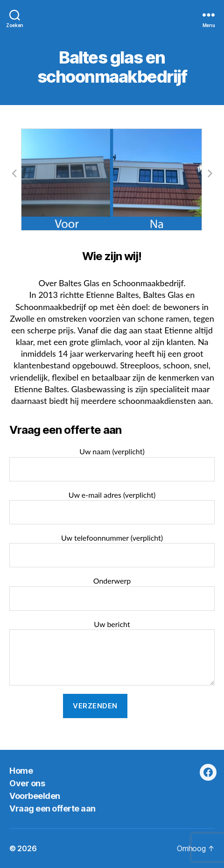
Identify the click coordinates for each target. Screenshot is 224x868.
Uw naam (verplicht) (112, 464)
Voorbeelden (35, 796)
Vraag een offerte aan (52, 808)
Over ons (27, 783)
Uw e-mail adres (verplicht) (112, 507)
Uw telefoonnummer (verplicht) (112, 550)
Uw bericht (112, 653)
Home (21, 771)
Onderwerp (112, 593)
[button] (14, 173)
